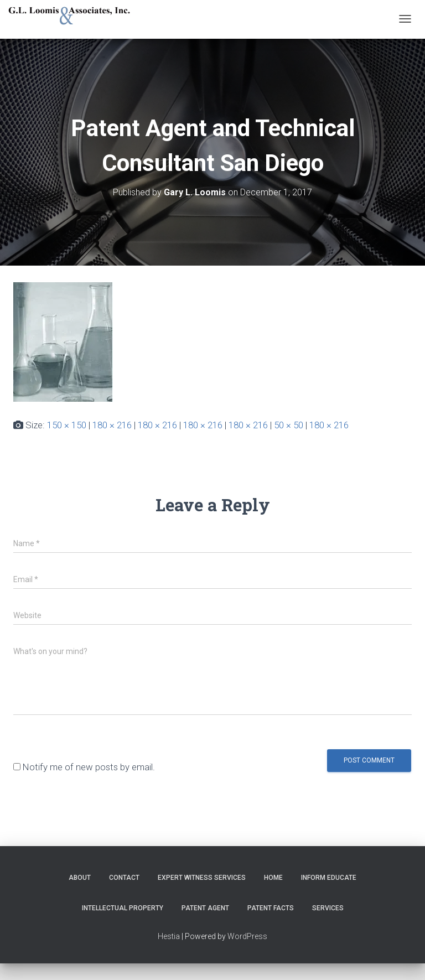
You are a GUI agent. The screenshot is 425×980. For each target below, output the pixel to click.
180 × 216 (112, 425)
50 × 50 (289, 425)
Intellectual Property (123, 908)
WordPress (247, 936)
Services (328, 908)
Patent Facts (271, 908)
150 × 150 (67, 425)
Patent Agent (205, 908)
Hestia (169, 936)
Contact (124, 878)
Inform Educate (329, 878)
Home (273, 878)
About (80, 878)
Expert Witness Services (202, 878)
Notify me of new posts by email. (89, 767)
